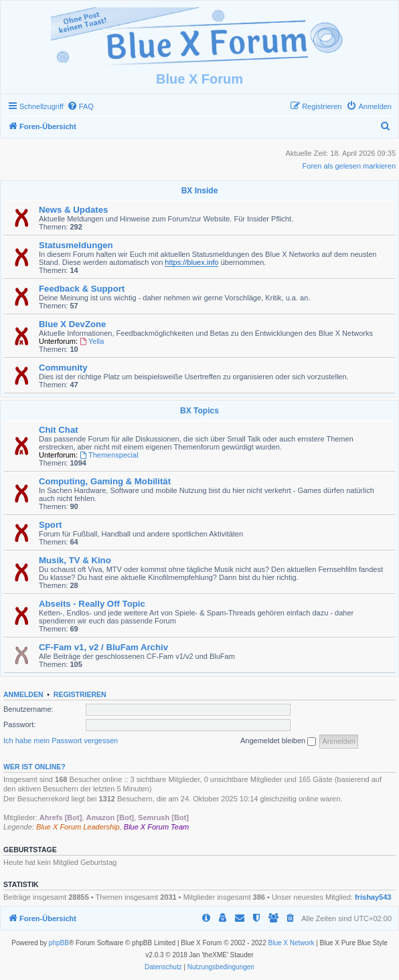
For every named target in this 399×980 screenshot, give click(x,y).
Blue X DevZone (72, 324)
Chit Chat (59, 430)
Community (63, 368)
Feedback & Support (82, 289)
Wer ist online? (34, 767)
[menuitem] (80, 106)
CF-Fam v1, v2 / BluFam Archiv (103, 647)
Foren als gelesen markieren (349, 166)
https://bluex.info (191, 262)
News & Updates (73, 210)
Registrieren (80, 694)
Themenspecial (109, 455)
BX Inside (200, 191)
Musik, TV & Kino (75, 560)
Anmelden (23, 694)
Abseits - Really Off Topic (92, 604)
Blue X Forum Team (156, 827)
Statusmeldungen (76, 245)
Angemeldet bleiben (278, 741)
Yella (92, 341)
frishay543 (373, 897)
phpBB (59, 943)
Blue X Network (292, 943)
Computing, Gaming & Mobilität (105, 481)
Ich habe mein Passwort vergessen (61, 741)
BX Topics (199, 411)
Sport (50, 525)
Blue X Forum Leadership (78, 827)
